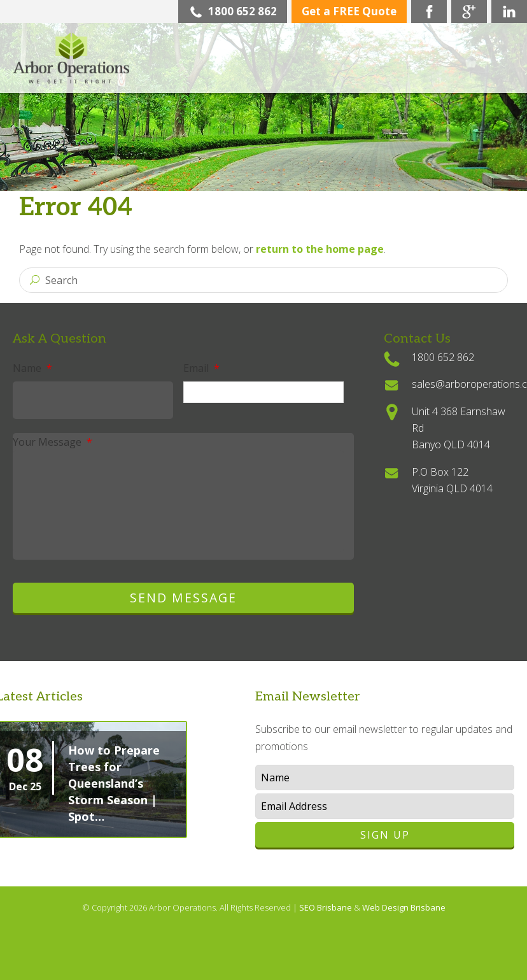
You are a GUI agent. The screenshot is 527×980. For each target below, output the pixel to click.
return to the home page (320, 249)
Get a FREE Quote (349, 11)
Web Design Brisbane (404, 907)
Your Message (53, 442)
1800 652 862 (233, 11)
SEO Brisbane (327, 907)
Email (201, 368)
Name (32, 368)
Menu (498, 70)
